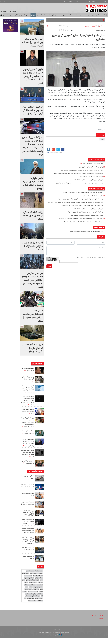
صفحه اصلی (102, 26)
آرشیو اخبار (95, 15)
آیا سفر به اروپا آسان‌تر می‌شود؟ (28, 563)
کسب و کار (4, 15)
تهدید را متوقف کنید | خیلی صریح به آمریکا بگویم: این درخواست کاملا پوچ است (81, 195)
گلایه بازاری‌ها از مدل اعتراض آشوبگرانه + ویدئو (33, 246)
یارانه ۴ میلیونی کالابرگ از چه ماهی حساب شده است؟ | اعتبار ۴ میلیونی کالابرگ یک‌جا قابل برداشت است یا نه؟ (27, 423)
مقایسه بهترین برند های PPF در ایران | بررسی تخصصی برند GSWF (28, 527)
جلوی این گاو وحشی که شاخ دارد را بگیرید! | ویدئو (33, 348)
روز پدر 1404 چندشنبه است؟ (28, 499)
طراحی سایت (39, 604)
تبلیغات (101, 624)
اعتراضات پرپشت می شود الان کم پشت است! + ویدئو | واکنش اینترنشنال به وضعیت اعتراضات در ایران (33, 146)
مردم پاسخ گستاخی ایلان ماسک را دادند (92, 164)
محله (59, 15)
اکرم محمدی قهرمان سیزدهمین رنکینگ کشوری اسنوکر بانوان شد (85, 236)
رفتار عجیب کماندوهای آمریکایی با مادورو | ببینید (89, 167)
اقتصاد (76, 15)
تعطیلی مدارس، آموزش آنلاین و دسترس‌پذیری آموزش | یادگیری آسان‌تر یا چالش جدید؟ (27, 546)
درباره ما (100, 619)
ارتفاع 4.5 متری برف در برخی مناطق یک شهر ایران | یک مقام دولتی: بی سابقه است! (80, 170)
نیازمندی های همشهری (89, 2)
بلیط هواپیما (39, 577)
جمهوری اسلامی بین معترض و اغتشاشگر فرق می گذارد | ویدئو (33, 110)
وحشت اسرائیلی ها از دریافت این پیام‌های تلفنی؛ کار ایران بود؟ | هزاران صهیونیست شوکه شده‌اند (76, 173)
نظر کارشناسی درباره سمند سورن (28, 481)
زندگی (54, 15)
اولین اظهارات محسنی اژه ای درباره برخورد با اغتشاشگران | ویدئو (33, 183)
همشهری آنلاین (96, 8)
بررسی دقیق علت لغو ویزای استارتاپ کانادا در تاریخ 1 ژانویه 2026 (27, 517)
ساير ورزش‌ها (87, 26)
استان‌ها (27, 15)
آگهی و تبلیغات (78, 2)
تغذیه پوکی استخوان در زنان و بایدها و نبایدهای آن (27, 508)
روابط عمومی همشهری (67, 2)
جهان (82, 15)
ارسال (49, 271)
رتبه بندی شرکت (38, 593)
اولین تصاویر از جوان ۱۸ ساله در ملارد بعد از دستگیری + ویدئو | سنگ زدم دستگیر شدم (33, 76)
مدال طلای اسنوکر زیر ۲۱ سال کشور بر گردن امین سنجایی (79, 37)
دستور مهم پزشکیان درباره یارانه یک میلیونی (27, 466)
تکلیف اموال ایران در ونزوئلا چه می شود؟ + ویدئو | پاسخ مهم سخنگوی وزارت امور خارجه (78, 223)
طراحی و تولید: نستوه (55, 641)
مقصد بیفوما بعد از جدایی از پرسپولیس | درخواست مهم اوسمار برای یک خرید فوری (80, 210)
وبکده (31, 593)
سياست (88, 15)
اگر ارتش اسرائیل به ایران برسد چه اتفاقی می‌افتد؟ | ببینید (87, 180)
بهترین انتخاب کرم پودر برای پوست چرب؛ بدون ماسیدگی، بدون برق (27, 536)
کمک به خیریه (32, 607)
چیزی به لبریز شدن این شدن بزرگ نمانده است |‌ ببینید (32, 42)
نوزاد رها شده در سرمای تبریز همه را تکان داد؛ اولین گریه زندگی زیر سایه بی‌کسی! (80, 226)
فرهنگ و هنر (41, 15)
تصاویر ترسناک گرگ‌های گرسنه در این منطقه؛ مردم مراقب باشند (85, 220)
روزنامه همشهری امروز (102, 2)
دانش (49, 15)
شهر (64, 15)
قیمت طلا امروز (30, 577)
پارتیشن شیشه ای (33, 598)
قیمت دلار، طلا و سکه (97, 622)
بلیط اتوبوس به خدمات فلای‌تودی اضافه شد (27, 554)
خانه (105, 15)
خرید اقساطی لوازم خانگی (33, 602)
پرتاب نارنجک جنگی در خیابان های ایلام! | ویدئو (32, 216)
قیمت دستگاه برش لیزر (32, 586)
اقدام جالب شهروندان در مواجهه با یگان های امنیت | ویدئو (33, 316)
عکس (11, 15)
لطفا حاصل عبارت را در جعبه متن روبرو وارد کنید (91, 262)
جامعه (70, 15)
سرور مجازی (36, 595)
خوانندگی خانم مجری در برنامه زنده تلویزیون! (90, 177)
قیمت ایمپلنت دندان (30, 591)
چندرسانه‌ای (19, 15)
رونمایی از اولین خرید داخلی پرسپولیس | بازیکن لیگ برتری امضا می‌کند (83, 217)
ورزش (33, 15)
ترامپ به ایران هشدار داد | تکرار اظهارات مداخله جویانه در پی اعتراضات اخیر (28, 458)
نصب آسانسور (32, 588)
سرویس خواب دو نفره (36, 579)
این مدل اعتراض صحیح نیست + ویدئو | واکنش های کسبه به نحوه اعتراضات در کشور (33, 280)
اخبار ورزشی (95, 26)
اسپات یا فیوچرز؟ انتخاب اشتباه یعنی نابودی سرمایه (28, 491)
